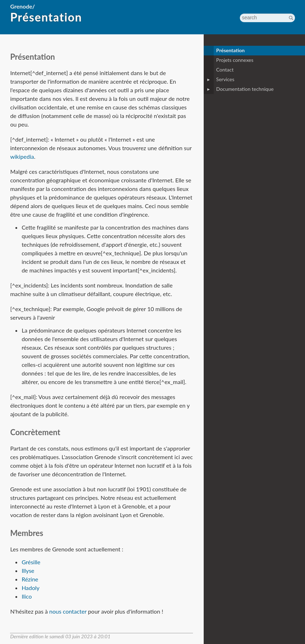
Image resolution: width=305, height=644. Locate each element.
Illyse (28, 571)
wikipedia (22, 156)
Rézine (30, 579)
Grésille (31, 562)
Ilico (27, 596)
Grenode (21, 6)
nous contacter (68, 611)
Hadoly (30, 588)
